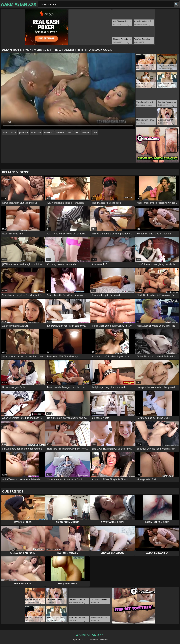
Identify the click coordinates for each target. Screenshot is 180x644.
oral (70, 133)
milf (77, 133)
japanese (23, 133)
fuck (95, 133)
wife (5, 133)
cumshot (48, 133)
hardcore (60, 133)
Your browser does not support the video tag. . (68, 91)
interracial (36, 133)
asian (13, 133)
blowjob (86, 133)
